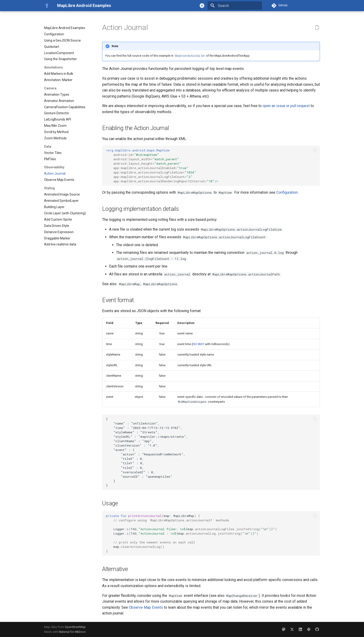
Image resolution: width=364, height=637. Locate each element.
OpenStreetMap (75, 627)
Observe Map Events (146, 607)
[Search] (235, 6)
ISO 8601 (198, 344)
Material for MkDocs (72, 632)
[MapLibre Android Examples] (47, 6)
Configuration (287, 192)
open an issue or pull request (286, 106)
